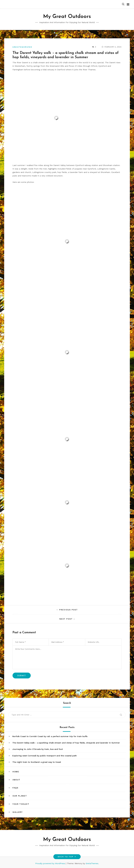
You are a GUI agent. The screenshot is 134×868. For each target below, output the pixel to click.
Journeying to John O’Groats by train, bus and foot (38, 749)
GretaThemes (92, 863)
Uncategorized (22, 47)
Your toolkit (21, 804)
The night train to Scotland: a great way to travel (37, 762)
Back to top (67, 857)
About (16, 780)
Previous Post (69, 610)
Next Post (66, 619)
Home (16, 772)
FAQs (15, 788)
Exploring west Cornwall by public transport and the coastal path (45, 756)
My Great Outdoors (67, 17)
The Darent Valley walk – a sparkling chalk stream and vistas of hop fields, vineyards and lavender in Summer (66, 743)
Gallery (18, 812)
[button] (123, 4)
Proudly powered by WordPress (51, 863)
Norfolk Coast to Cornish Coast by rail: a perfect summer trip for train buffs (50, 736)
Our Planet (20, 796)
